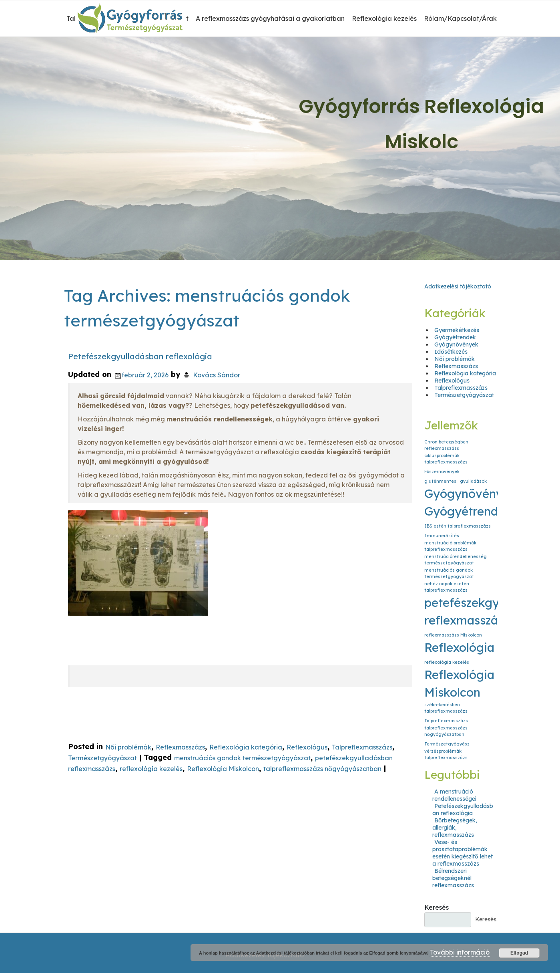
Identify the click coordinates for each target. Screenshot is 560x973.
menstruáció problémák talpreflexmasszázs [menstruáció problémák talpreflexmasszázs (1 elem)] (450, 546)
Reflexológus (307, 747)
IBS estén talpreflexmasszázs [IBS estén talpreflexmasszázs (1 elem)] (458, 526)
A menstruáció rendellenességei (454, 795)
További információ (460, 952)
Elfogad (519, 953)
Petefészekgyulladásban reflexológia (140, 356)
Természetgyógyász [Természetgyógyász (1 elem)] (447, 744)
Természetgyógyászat (102, 758)
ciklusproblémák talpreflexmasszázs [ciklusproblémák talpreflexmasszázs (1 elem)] (446, 459)
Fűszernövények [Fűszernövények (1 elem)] (442, 471)
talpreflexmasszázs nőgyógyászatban (322, 769)
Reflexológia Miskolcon (223, 769)
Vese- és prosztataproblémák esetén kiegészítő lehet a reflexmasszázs (463, 853)
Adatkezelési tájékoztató (458, 286)
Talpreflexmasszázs (362, 747)
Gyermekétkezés (457, 330)
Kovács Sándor (217, 375)
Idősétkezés (451, 352)
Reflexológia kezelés (384, 18)
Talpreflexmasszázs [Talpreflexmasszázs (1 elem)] (446, 721)
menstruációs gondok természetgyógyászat (242, 758)
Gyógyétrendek (455, 337)
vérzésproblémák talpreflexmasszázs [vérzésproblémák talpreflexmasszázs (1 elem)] (446, 754)
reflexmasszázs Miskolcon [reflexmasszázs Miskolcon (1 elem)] (453, 635)
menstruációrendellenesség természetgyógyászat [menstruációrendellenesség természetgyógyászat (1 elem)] (456, 560)
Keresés (437, 907)
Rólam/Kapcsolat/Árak (460, 18)
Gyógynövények (456, 344)
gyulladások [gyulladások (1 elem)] (473, 481)
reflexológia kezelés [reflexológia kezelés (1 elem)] (447, 662)
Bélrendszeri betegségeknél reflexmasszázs (453, 878)
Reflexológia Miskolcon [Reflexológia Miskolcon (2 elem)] (459, 683)
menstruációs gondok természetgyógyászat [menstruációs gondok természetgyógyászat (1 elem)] (449, 573)
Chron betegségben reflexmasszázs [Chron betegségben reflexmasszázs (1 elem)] (446, 445)
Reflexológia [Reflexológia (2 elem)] (459, 647)
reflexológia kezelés (151, 769)
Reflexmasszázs (180, 747)
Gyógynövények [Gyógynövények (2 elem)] (470, 494)
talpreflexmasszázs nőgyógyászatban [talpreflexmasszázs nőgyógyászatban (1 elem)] (446, 731)
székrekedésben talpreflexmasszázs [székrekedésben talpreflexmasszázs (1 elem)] (446, 708)
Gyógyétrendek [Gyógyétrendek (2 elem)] (468, 511)
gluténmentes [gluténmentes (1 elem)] (440, 481)
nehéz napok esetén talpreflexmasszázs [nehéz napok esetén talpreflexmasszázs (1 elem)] (447, 587)
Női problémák (128, 747)
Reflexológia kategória (246, 747)
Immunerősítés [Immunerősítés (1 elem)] (442, 536)
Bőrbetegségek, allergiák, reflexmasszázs (455, 828)
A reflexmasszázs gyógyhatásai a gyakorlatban (270, 18)
